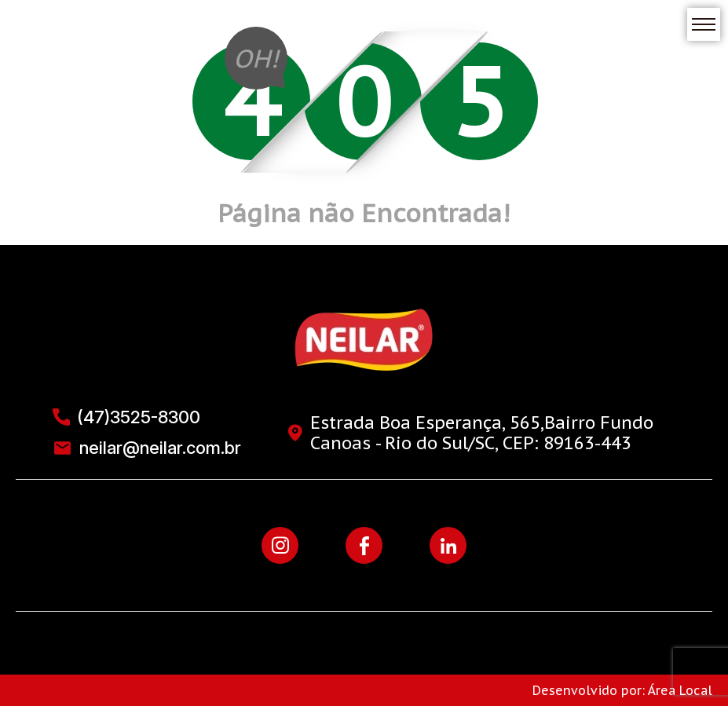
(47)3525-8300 (126, 417)
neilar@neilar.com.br (147, 448)
